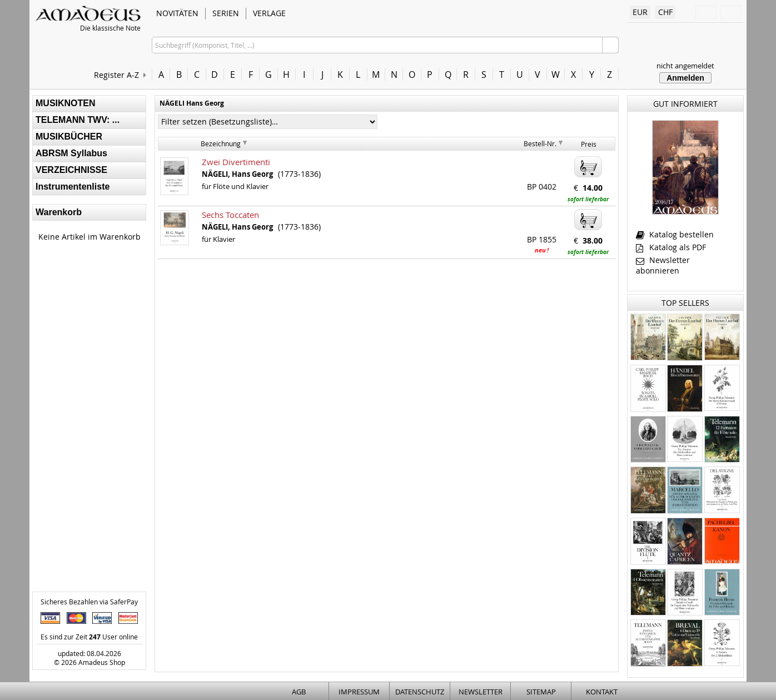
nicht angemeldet (685, 66)
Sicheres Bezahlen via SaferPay (89, 602)
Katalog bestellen (675, 234)
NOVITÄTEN (177, 13)
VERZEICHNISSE (71, 170)
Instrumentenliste (73, 187)
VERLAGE (269, 13)
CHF (665, 12)
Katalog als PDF (671, 247)
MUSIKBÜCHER (69, 136)
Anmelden (685, 78)
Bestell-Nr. (540, 143)
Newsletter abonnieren (663, 265)
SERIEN (226, 13)
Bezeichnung (221, 143)
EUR (640, 12)
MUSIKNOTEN (66, 103)
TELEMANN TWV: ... (78, 120)
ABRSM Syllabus (71, 153)
